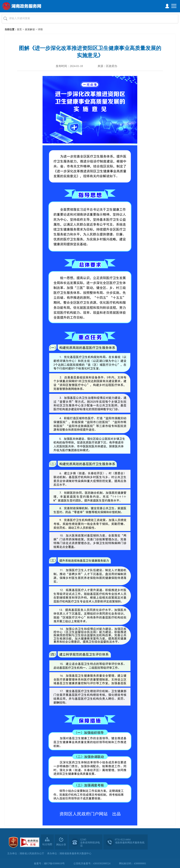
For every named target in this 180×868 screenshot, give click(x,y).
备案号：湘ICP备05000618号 (49, 864)
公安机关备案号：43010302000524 (92, 864)
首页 (19, 29)
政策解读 (30, 29)
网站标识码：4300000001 (133, 864)
